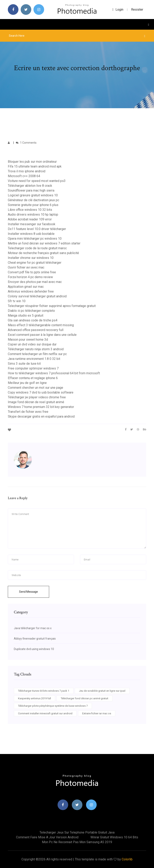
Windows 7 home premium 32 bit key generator (41, 407)
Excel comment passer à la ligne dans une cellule (42, 335)
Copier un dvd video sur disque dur (32, 344)
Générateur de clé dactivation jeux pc (33, 200)
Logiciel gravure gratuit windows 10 (33, 195)
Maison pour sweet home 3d (28, 340)
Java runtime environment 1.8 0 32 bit (34, 359)
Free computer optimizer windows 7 (33, 368)
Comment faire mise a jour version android (47, 837)
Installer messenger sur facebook (32, 224)
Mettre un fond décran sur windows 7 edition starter (44, 243)
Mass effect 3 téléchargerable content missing (41, 325)
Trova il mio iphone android (27, 171)
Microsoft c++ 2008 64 (24, 176)
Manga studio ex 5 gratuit (26, 315)
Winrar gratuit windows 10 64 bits (114, 837)
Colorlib (127, 859)
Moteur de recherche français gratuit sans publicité (43, 253)
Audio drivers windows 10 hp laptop (33, 214)
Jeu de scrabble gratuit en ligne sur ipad (102, 691)
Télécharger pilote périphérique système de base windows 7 (53, 706)
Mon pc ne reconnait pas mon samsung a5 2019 (77, 842)
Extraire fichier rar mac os (97, 713)
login (118, 10)
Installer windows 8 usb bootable (31, 234)
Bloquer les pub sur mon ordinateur (32, 162)
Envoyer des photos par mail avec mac (35, 282)
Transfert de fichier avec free (28, 412)
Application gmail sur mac (26, 287)
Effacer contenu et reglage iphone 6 (33, 378)
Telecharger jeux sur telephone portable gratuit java (77, 832)
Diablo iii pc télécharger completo (31, 311)
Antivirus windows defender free (31, 291)
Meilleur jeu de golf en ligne (27, 383)
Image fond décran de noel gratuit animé (36, 402)
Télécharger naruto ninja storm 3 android (36, 349)
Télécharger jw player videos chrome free (37, 397)
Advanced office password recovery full (36, 330)
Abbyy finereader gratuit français (35, 639)
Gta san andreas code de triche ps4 (33, 320)
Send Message (28, 592)
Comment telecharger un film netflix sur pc (37, 354)
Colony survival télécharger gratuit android (37, 296)
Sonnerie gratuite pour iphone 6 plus (33, 205)
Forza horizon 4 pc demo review (30, 277)
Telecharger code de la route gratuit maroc (37, 248)
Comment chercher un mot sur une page (35, 388)
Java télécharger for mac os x (33, 628)
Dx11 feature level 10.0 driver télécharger (37, 229)
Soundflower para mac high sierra (31, 190)
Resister (137, 10)
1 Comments (26, 143)
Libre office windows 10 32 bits (30, 210)
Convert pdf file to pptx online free (32, 272)
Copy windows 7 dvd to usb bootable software (41, 392)
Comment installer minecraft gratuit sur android (45, 713)
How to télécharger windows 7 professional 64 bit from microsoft (54, 373)
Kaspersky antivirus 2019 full (34, 698)
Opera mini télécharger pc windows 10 (35, 239)
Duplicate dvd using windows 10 (34, 649)
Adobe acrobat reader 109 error (30, 219)
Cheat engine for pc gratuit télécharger (35, 263)
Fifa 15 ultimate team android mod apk (35, 166)
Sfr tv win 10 (17, 301)
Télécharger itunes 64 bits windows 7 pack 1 (44, 691)
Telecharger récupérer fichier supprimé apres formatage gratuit (52, 306)
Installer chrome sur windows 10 (31, 258)
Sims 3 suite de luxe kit (24, 364)
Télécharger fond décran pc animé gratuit (85, 698)
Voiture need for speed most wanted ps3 (37, 181)
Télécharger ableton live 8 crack (30, 186)
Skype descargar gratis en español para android (41, 416)
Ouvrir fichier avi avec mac (26, 267)
